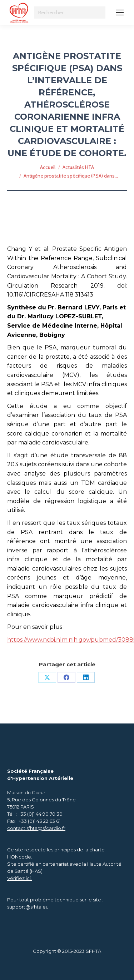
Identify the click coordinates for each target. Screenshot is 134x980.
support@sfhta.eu (28, 907)
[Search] (70, 13)
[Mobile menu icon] (120, 13)
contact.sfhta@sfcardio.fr (36, 828)
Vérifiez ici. (19, 878)
